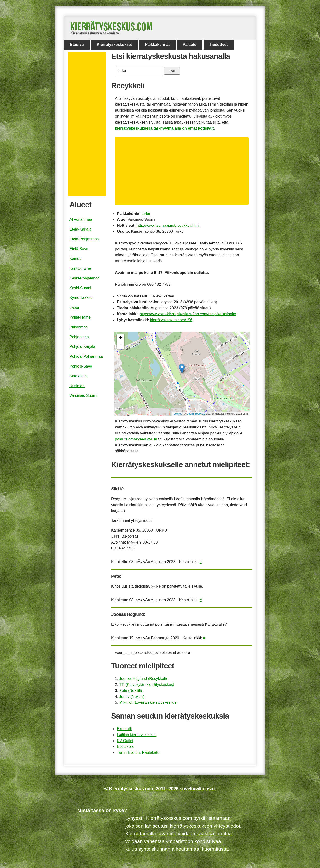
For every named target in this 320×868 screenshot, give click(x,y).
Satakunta (78, 376)
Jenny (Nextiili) (132, 697)
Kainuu (75, 259)
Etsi (172, 71)
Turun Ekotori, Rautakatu (138, 752)
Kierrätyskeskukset (114, 45)
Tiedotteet (218, 45)
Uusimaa (77, 386)
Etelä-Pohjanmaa (84, 239)
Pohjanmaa (79, 337)
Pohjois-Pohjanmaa (86, 356)
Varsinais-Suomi (83, 395)
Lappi (74, 307)
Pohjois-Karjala (82, 347)
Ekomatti (124, 729)
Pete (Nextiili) (131, 691)
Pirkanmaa (79, 327)
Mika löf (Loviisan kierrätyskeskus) (149, 702)
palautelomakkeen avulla (136, 439)
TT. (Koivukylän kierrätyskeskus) (147, 685)
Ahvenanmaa (81, 219)
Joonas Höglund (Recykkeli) (143, 679)
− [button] (121, 345)
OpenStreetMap (196, 414)
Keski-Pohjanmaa (84, 278)
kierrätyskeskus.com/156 (171, 320)
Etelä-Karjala (80, 229)
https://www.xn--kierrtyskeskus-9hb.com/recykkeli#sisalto (188, 314)
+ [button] (121, 338)
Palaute (190, 45)
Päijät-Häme (80, 317)
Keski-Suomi (80, 288)
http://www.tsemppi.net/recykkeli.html (168, 225)
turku (146, 214)
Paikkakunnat (157, 45)
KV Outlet (125, 741)
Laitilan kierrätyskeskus (137, 735)
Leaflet (178, 414)
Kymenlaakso (81, 298)
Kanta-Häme (80, 268)
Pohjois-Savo (81, 366)
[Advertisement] (184, 171)
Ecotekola (125, 746)
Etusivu (77, 45)
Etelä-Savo (79, 249)
